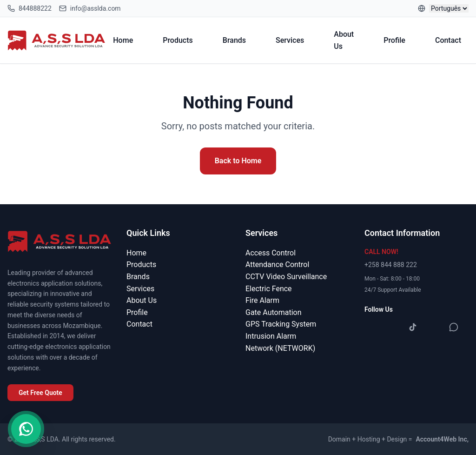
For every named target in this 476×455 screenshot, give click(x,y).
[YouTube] (433, 327)
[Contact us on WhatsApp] (26, 429)
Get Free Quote (40, 393)
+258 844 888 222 (391, 265)
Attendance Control (277, 264)
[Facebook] (372, 327)
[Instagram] (392, 327)
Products (178, 40)
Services (290, 40)
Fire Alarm (262, 300)
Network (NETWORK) (280, 348)
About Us (344, 40)
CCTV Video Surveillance (286, 277)
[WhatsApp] (454, 327)
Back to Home (238, 161)
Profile (394, 40)
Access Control (271, 253)
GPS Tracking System (281, 324)
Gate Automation (273, 312)
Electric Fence (269, 289)
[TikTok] (413, 327)
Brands (234, 40)
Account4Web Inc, (442, 439)
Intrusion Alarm (271, 336)
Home (123, 40)
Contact (448, 40)
